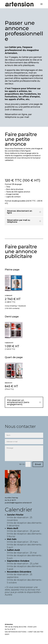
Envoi (38, 464)
